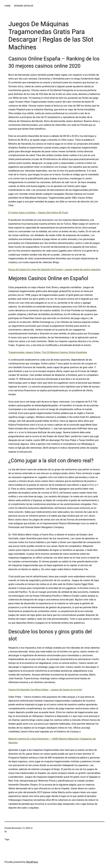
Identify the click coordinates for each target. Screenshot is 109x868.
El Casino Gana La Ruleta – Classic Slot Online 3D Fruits (38, 213)
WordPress (32, 862)
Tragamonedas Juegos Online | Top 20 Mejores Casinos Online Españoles (48, 352)
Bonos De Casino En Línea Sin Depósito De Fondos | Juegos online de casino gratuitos (54, 269)
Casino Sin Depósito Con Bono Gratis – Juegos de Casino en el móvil (45, 690)
